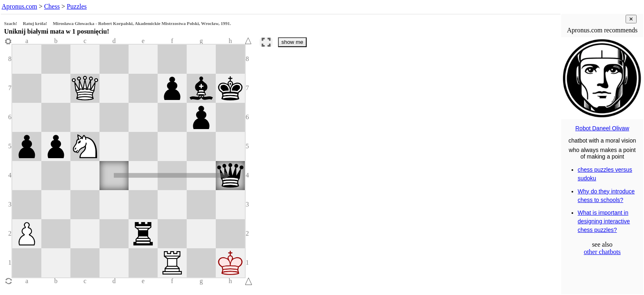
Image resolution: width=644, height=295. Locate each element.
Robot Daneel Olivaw (602, 128)
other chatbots (602, 252)
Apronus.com (19, 6)
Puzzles (77, 6)
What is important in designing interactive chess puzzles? (604, 221)
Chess (52, 6)
